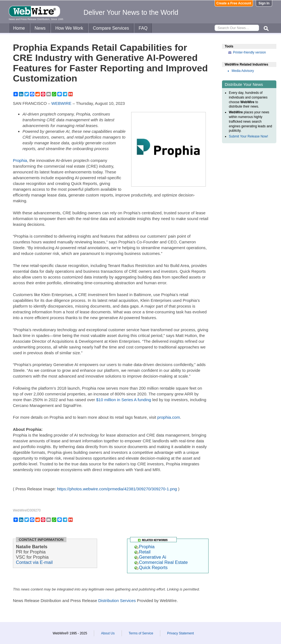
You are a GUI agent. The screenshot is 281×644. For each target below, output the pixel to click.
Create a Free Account (234, 3)
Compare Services (111, 28)
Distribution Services (117, 601)
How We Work (69, 28)
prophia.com (169, 417)
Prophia (20, 160)
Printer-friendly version (249, 52)
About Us (108, 633)
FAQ (143, 28)
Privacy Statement (180, 633)
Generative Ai (150, 557)
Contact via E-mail (34, 562)
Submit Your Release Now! (248, 136)
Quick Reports (151, 567)
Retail (142, 552)
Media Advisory (243, 71)
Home (19, 28)
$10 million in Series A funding (124, 400)
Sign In (264, 3)
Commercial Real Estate (161, 562)
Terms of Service (141, 633)
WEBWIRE (61, 103)
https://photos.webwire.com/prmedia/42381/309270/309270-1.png (117, 489)
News (40, 28)
